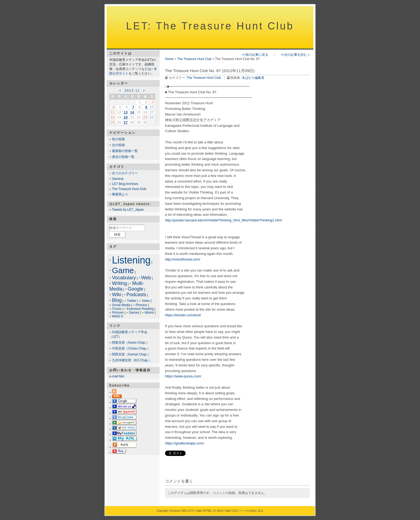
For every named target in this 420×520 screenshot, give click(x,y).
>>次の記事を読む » (295, 55)
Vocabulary (124, 278)
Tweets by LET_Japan (128, 210)
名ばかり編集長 (253, 78)
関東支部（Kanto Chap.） (131, 343)
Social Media (121, 305)
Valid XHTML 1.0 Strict (209, 511)
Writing (119, 283)
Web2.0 (117, 316)
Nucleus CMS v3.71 (182, 511)
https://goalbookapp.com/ (184, 443)
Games (134, 313)
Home (169, 59)
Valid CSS (231, 511)
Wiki (117, 295)
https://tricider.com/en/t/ (183, 315)
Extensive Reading (140, 309)
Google (136, 289)
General (118, 179)
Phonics (142, 305)
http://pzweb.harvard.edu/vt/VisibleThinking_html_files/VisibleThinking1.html (223, 220)
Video (146, 301)
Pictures (118, 313)
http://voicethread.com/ (183, 259)
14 (132, 112)
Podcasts (136, 295)
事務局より (120, 194)
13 (126, 112)
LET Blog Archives (125, 184)
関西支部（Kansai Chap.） (131, 354)
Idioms (149, 313)
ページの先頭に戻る (251, 511)
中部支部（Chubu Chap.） (131, 348)
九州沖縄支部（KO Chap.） (132, 360)
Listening (131, 260)
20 (126, 117)
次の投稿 (118, 145)
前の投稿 (118, 139)
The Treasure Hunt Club (194, 59)
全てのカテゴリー (125, 173)
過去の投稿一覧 (123, 157)
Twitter (132, 301)
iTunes (117, 309)
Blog (117, 300)
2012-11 (132, 91)
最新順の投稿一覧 (125, 151)
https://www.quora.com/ (183, 376)
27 (126, 122)
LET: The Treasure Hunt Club (210, 26)
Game (123, 270)
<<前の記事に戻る (255, 55)
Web (146, 278)
